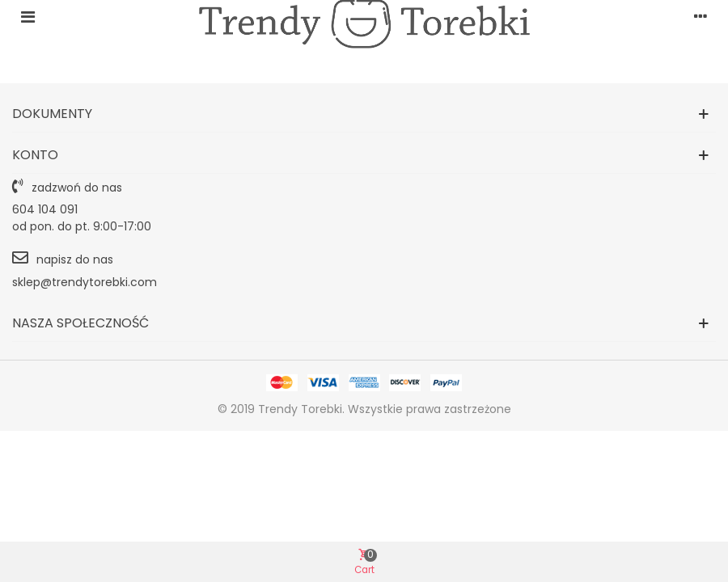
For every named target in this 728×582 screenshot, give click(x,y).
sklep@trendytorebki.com (85, 282)
